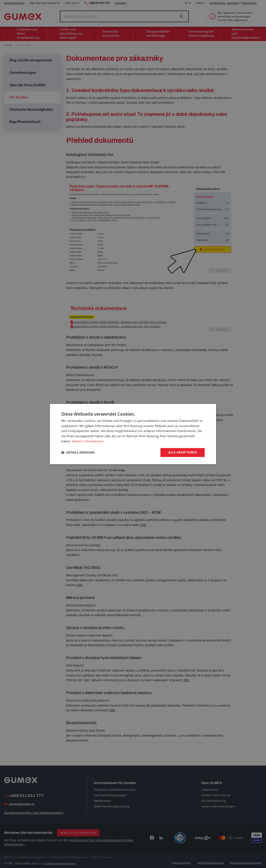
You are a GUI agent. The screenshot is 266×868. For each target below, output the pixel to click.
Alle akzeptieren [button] (183, 452)
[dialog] (133, 434)
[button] (78, 453)
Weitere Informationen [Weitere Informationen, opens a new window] (88, 441)
